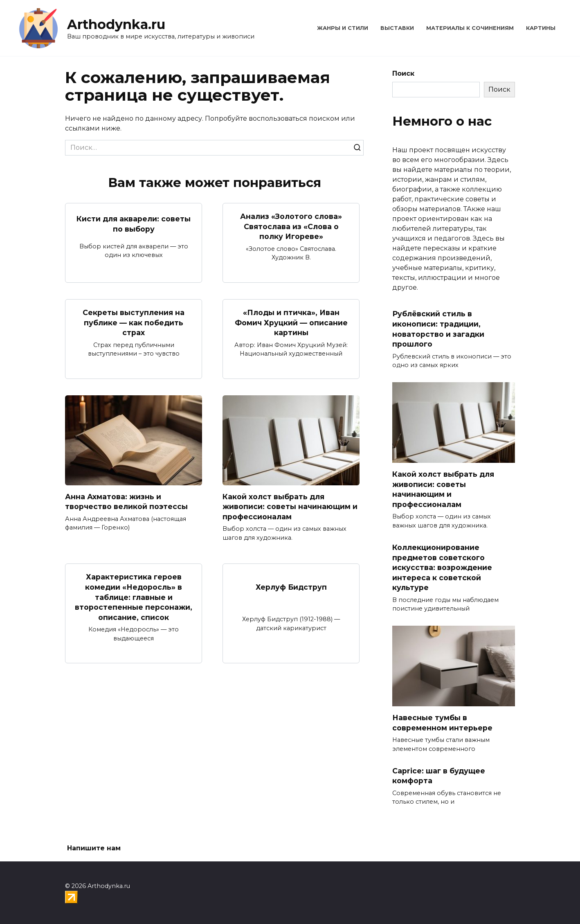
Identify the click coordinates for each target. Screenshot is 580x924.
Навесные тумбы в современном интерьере (442, 723)
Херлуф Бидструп (291, 587)
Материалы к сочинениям (470, 28)
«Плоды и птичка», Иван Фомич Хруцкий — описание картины (291, 322)
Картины (541, 28)
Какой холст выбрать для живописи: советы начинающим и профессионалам (290, 507)
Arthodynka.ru (116, 24)
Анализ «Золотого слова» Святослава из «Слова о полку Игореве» (291, 226)
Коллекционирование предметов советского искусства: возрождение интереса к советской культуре (442, 568)
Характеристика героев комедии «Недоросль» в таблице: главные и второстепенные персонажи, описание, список (134, 597)
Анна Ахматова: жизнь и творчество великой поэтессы (126, 502)
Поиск (403, 73)
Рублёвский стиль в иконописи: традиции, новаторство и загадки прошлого (438, 329)
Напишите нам (94, 848)
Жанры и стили (343, 28)
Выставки (397, 28)
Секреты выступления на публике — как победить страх (134, 322)
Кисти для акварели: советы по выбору (134, 224)
